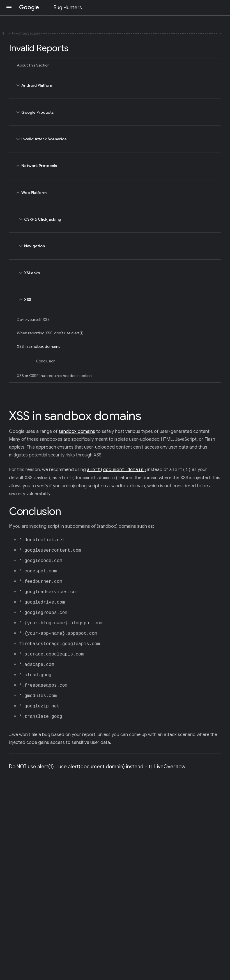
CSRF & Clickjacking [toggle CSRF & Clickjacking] (116, 219)
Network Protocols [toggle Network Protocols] (115, 166)
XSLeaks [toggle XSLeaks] (116, 273)
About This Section (33, 65)
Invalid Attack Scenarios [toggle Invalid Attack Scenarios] (115, 139)
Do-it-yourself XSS (33, 319)
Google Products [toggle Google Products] (115, 112)
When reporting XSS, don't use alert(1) (50, 333)
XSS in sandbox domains (38, 346)
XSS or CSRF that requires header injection (54, 376)
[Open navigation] (9, 8)
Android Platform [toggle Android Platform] (115, 85)
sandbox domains (77, 431)
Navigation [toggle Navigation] (116, 246)
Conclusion (46, 361)
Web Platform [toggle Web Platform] (115, 193)
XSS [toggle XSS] (116, 300)
